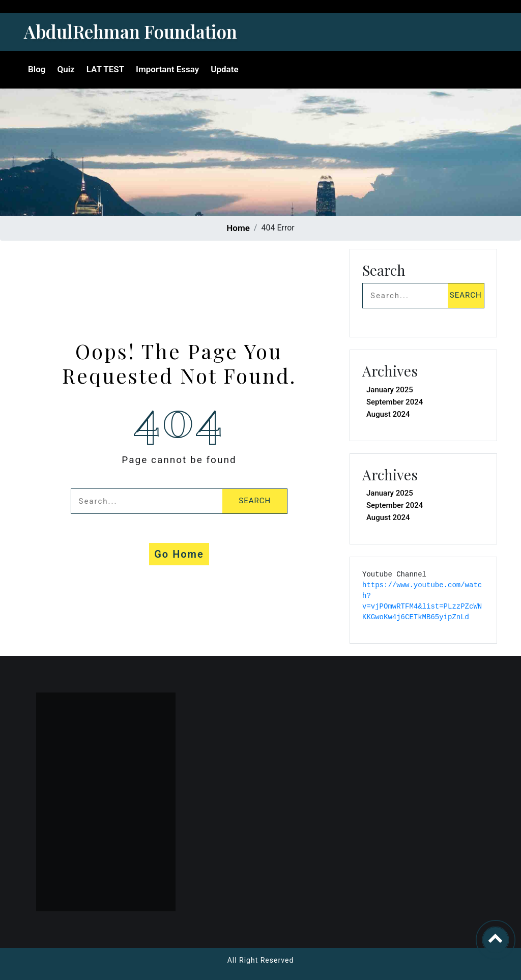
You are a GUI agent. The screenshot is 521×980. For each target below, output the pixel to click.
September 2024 (395, 402)
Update (224, 69)
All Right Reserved (261, 960)
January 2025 (390, 390)
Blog (37, 69)
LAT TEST (105, 69)
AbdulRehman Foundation (131, 31)
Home (238, 228)
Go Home (179, 554)
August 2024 (388, 414)
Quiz (66, 69)
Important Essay (167, 69)
